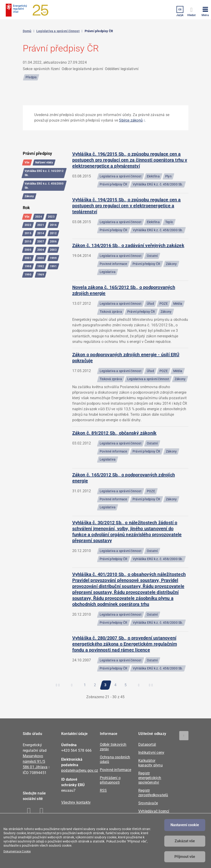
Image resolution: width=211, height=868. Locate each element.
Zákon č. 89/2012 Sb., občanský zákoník (114, 433)
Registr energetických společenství (150, 778)
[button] (205, 11)
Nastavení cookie (185, 825)
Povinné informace (116, 770)
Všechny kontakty (76, 802)
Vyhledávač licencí (154, 811)
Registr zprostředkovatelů (153, 793)
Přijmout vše (185, 857)
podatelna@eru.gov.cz (80, 770)
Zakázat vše (185, 841)
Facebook (29, 812)
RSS (103, 790)
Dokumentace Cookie (17, 851)
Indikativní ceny (151, 753)
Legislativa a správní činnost (58, 31)
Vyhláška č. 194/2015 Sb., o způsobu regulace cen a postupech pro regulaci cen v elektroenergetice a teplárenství (127, 206)
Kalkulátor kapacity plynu (150, 763)
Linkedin (42, 812)
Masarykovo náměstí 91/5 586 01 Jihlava (35, 761)
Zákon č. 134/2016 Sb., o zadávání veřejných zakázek (128, 245)
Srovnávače (148, 803)
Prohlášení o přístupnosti (110, 780)
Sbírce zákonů (131, 120)
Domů (27, 31)
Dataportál (147, 744)
